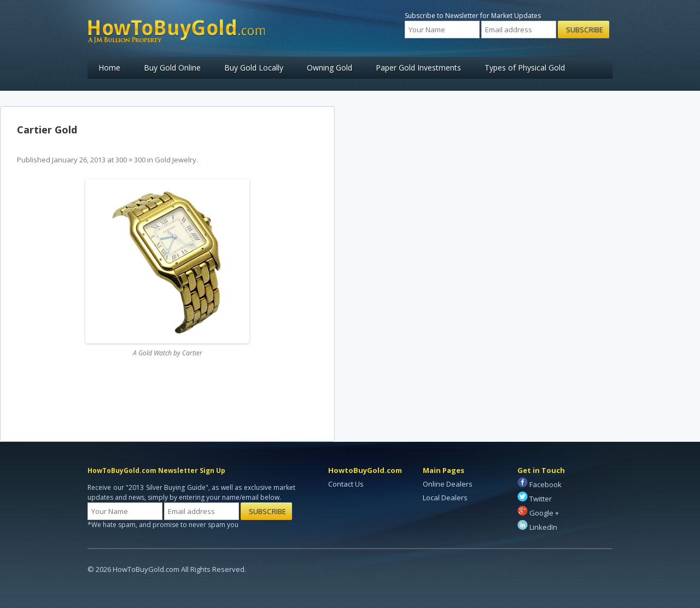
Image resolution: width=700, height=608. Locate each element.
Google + (538, 513)
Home (109, 68)
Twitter (535, 499)
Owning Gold (329, 68)
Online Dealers (448, 484)
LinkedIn (537, 527)
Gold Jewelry (176, 160)
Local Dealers (445, 498)
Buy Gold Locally (254, 68)
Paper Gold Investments (418, 68)
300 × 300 (130, 160)
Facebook (539, 484)
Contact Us (346, 484)
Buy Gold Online (172, 68)
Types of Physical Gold (525, 68)
